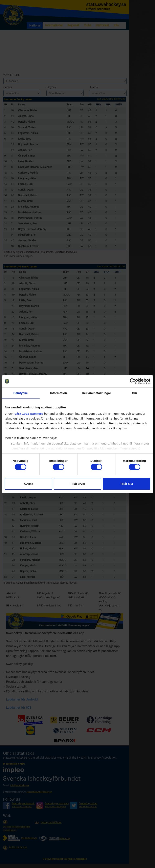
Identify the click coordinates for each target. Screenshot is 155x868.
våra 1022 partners (29, 414)
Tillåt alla (127, 484)
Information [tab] (59, 393)
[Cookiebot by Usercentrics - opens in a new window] (133, 381)
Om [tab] (134, 393)
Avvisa (28, 484)
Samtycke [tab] (21, 393)
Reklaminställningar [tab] (96, 393)
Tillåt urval (78, 484)
